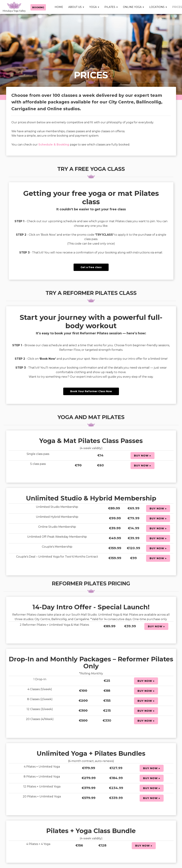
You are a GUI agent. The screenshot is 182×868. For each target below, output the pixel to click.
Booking (38, 7)
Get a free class (91, 267)
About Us (76, 7)
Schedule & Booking (54, 145)
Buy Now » (142, 456)
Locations (158, 7)
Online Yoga (133, 7)
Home (59, 7)
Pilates (111, 7)
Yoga (94, 7)
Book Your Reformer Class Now (91, 391)
